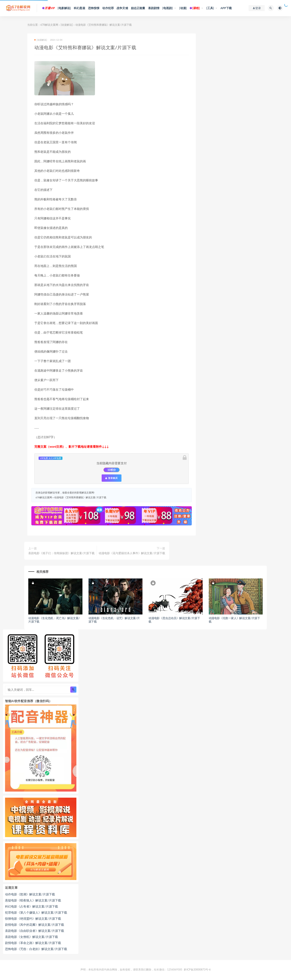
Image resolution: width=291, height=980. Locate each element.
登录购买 (112, 478)
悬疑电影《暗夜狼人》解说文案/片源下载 (33, 900)
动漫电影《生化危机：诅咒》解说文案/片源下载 (114, 620)
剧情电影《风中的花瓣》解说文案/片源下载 (35, 925)
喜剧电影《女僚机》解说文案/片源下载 (32, 937)
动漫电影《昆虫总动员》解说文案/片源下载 (174, 620)
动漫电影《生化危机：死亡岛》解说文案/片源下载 (54, 620)
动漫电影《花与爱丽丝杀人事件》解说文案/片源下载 (132, 553)
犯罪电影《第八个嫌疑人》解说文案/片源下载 (36, 912)
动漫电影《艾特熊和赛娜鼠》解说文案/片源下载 (80, 497)
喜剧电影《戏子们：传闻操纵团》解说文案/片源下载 (61, 553)
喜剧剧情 (154, 8)
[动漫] (183, 8)
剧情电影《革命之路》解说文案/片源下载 (33, 943)
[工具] (210, 8)
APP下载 (226, 8)
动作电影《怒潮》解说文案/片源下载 (30, 894)
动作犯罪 (108, 8)
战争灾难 (122, 8)
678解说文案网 (49, 25)
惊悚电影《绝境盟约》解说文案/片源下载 (33, 918)
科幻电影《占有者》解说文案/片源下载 (32, 906)
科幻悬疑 (80, 8)
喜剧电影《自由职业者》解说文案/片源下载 (35, 931)
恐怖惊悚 (94, 8)
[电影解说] (64, 8)
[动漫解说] (67, 25)
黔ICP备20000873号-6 (197, 969)
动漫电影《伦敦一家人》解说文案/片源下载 (235, 620)
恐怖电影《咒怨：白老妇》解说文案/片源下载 (36, 949)
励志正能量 (138, 8)
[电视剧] (168, 8)
